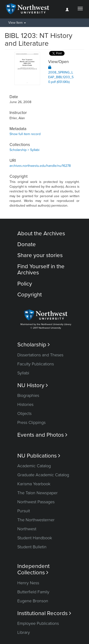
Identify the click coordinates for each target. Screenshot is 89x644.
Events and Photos (42, 435)
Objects (24, 413)
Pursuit (24, 511)
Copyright (30, 295)
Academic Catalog (34, 466)
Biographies (28, 395)
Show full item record (25, 134)
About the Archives (41, 234)
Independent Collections (33, 569)
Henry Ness (28, 583)
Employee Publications (38, 623)
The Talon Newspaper (37, 493)
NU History (33, 385)
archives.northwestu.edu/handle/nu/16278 (40, 166)
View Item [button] (17, 23)
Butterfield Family (33, 592)
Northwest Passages (36, 502)
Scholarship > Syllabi (24, 150)
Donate (27, 244)
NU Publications (39, 456)
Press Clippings (31, 422)
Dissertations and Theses (40, 355)
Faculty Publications (36, 364)
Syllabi (23, 373)
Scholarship (34, 345)
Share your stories (40, 255)
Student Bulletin (32, 547)
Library (24, 632)
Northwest (27, 529)
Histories (25, 404)
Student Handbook (35, 538)
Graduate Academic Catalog (43, 475)
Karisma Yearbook (34, 484)
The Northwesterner (36, 520)
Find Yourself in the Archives (41, 270)
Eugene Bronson (33, 601)
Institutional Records (44, 613)
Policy (25, 284)
